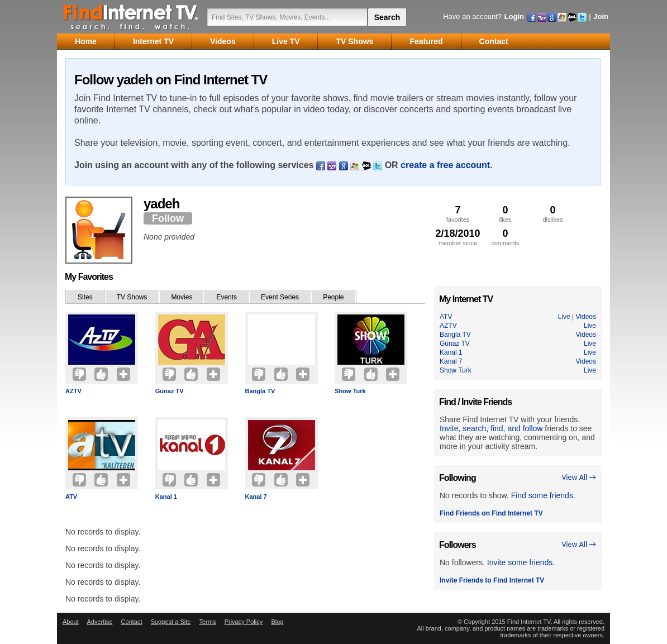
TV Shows (132, 297)
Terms (207, 622)
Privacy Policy (244, 622)
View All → (579, 477)
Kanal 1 (166, 497)
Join (601, 16)
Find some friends (542, 495)
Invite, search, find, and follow (491, 428)
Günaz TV (170, 391)
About (71, 622)
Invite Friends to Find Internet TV (492, 580)
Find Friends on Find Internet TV (491, 513)
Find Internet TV (131, 17)
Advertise (99, 622)
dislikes (553, 214)
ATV (71, 497)
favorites (458, 214)
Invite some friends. (521, 562)
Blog (277, 622)
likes (505, 214)
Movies (182, 297)
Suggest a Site (171, 622)
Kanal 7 (256, 497)
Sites (85, 297)
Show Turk (350, 391)
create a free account (445, 165)
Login (514, 16)
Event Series (280, 297)
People (333, 297)
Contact (132, 622)
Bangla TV (260, 391)
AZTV (73, 391)
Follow (168, 218)
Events (227, 297)
